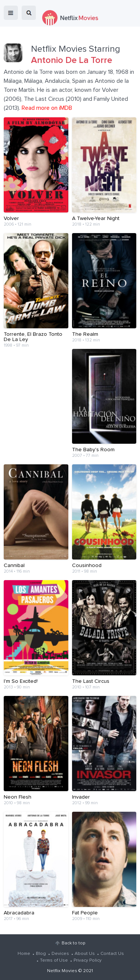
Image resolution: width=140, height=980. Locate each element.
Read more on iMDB (47, 108)
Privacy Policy (88, 961)
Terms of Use (54, 961)
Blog (41, 954)
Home (24, 954)
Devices (60, 954)
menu (11, 13)
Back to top (73, 943)
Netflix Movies (62, 971)
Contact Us (112, 954)
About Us (85, 954)
